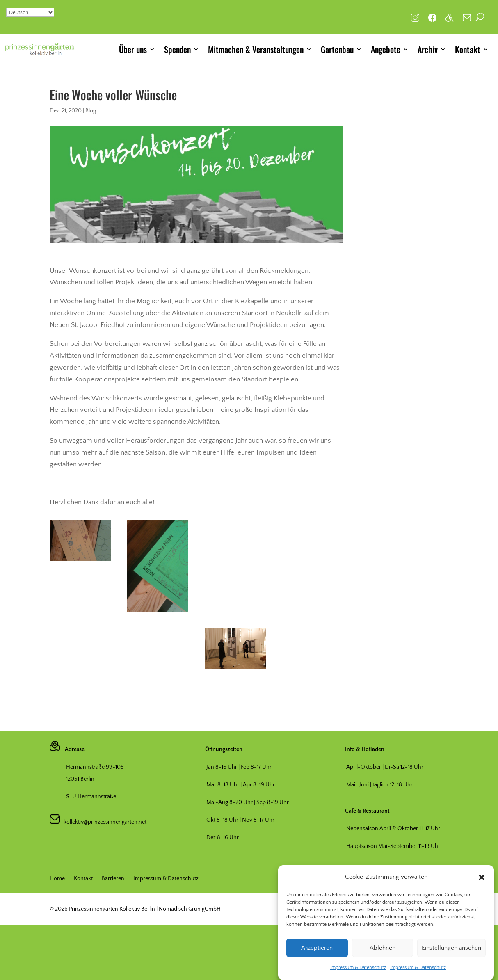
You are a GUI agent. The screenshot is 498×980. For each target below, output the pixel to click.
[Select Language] (30, 12)
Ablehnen (383, 948)
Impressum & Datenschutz (358, 967)
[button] (482, 877)
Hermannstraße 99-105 (95, 767)
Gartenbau (337, 49)
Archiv (428, 49)
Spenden (177, 49)
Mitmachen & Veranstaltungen (256, 49)
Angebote (386, 49)
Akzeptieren (317, 948)
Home (57, 879)
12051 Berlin (80, 779)
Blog (91, 111)
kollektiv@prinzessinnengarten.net (103, 822)
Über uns (133, 49)
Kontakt (468, 49)
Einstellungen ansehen (451, 948)
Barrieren (113, 879)
